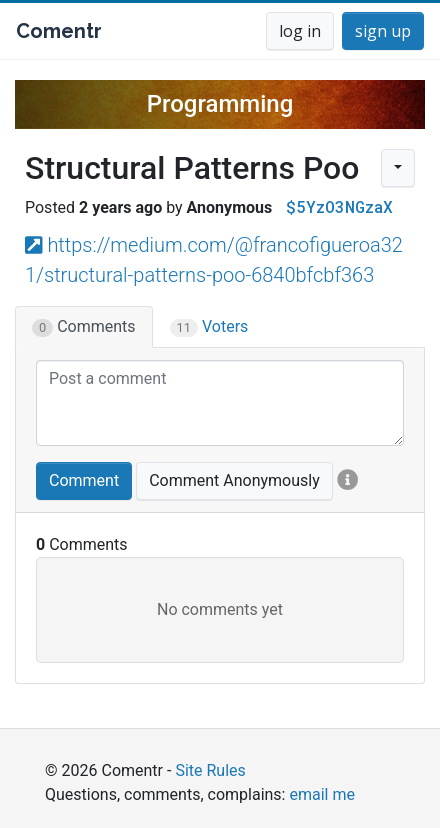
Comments (84, 327)
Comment (84, 480)
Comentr (59, 31)
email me (321, 794)
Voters (209, 327)
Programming (220, 104)
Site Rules (210, 770)
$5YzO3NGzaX (339, 206)
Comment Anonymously (234, 480)
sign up (383, 31)
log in (300, 31)
